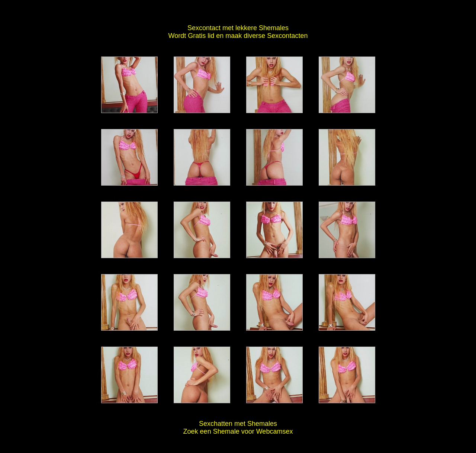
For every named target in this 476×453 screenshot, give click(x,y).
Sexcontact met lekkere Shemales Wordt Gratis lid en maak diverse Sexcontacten (238, 32)
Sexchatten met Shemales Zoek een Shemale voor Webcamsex (238, 428)
